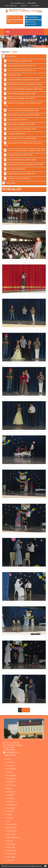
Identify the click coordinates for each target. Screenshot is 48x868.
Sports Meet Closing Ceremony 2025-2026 (21, 115)
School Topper (35, 6)
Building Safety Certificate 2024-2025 (19, 174)
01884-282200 (32, 3)
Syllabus (9, 814)
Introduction (10, 762)
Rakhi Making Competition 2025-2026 (20, 94)
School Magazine (32, 17)
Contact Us (9, 860)
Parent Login (10, 847)
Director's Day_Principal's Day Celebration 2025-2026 (23, 104)
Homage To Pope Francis (15, 134)
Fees (7, 821)
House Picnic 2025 (12, 75)
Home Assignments (12, 837)
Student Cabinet (11, 805)
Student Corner (11, 779)
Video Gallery (9, 183)
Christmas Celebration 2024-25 (17, 178)
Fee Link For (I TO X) (14, 22)
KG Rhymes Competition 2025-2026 (19, 98)
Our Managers (10, 775)
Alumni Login (10, 844)
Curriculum (9, 801)
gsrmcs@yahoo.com (19, 3)
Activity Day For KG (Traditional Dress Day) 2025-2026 (23, 144)
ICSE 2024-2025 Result (14, 169)
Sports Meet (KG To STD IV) (16, 120)
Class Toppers (10, 808)
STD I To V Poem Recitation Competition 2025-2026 (25, 150)
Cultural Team (10, 850)
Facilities (9, 772)
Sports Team (10, 834)
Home (8, 759)
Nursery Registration (11, 6)
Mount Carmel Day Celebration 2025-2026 (21, 110)
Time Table (9, 811)
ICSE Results (10, 782)
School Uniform (11, 824)
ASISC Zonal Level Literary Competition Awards (23, 84)
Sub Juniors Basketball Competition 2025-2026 (23, 89)
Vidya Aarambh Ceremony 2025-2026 (20, 160)
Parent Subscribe (13, 17)
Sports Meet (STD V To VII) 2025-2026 (20, 129)
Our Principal (10, 785)
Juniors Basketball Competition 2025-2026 (22, 80)
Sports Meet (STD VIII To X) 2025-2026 (20, 138)
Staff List (9, 841)
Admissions (9, 798)
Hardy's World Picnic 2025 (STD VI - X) (20, 66)
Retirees (8, 788)
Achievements (10, 769)
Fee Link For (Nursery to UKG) (31, 23)
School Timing (10, 827)
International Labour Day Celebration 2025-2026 (24, 164)
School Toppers (11, 831)
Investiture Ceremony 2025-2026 (18, 155)
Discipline (9, 818)
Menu (8, 32)
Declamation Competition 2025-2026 (19, 124)
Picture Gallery (9, 56)
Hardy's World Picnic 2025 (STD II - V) (19, 70)
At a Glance (9, 765)
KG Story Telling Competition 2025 (18, 61)
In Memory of (10, 792)
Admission (24, 6)
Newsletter (9, 795)
